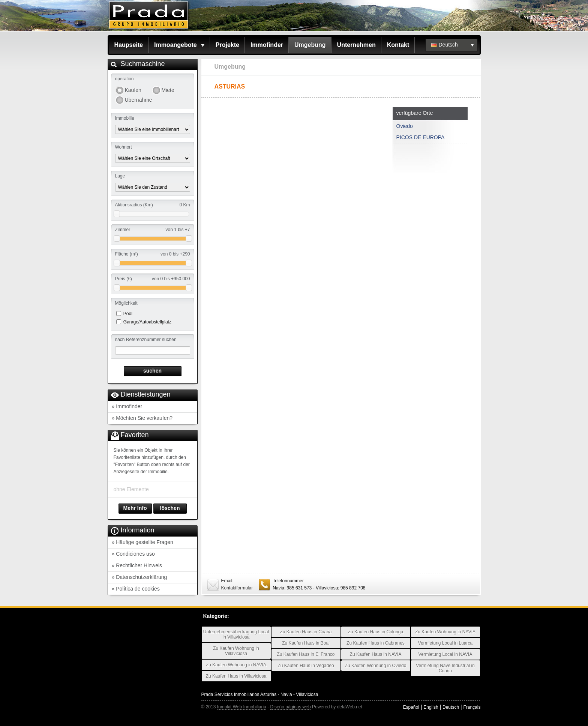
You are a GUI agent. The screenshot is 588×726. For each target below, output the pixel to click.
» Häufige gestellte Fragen (142, 542)
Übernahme (138, 100)
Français (472, 707)
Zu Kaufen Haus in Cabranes (376, 643)
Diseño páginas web (291, 707)
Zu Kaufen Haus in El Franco (306, 654)
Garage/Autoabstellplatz (147, 322)
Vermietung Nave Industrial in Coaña (445, 668)
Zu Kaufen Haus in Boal (306, 643)
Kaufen (133, 90)
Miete (168, 90)
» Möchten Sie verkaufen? (142, 418)
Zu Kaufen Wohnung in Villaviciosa (236, 651)
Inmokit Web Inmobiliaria (242, 707)
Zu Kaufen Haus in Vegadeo (306, 666)
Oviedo (405, 126)
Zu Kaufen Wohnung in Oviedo (376, 666)
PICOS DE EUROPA (421, 137)
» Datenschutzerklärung (139, 577)
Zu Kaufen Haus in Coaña (306, 632)
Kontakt (398, 45)
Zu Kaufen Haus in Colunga (376, 632)
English (431, 707)
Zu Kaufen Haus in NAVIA (376, 654)
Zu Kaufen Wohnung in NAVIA (236, 665)
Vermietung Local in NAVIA (445, 654)
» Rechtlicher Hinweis (137, 565)
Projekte (227, 45)
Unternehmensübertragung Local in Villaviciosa (236, 634)
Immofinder (267, 45)
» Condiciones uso (133, 554)
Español (411, 707)
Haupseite (129, 45)
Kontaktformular (237, 588)
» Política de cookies (136, 589)
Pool (128, 314)
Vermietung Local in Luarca (445, 643)
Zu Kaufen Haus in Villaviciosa (236, 676)
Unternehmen (356, 45)
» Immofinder (127, 406)
